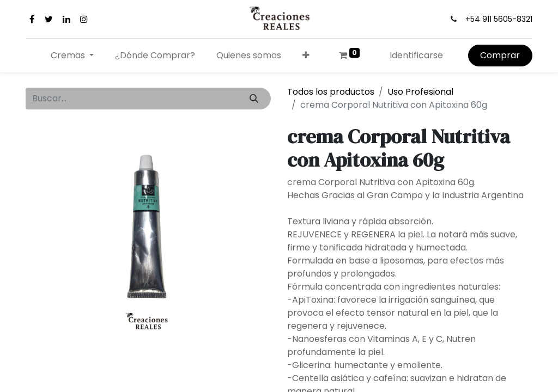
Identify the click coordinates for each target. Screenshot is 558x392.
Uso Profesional (420, 92)
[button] (306, 56)
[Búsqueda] (254, 99)
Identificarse (416, 55)
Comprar (500, 55)
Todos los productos (331, 92)
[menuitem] (155, 56)
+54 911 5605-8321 (499, 19)
